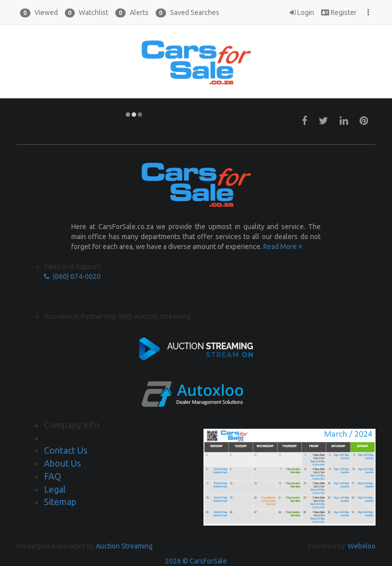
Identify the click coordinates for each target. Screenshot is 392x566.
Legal (55, 489)
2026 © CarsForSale (196, 561)
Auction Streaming (124, 546)
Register (339, 12)
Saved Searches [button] (188, 13)
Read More (283, 247)
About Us (62, 463)
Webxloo (362, 546)
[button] (39, 12)
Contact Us (66, 450)
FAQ (53, 476)
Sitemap (60, 502)
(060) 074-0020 (72, 277)
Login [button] (302, 12)
